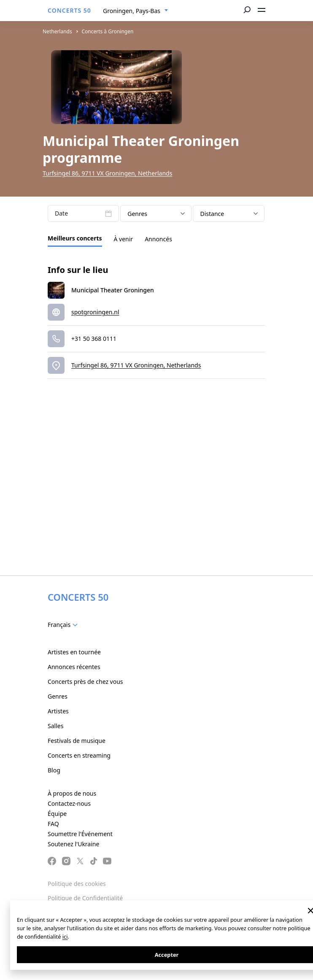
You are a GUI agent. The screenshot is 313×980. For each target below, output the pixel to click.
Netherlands (57, 31)
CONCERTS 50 (69, 10)
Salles (55, 726)
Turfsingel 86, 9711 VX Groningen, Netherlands (107, 173)
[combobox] (136, 11)
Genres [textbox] (137, 214)
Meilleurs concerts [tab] (75, 238)
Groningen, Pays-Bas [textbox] (132, 11)
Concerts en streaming (79, 755)
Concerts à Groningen (107, 31)
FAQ (53, 824)
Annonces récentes (74, 667)
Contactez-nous (69, 803)
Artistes (58, 711)
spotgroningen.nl (95, 312)
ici (65, 937)
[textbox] (64, 625)
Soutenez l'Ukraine (73, 844)
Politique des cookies (77, 884)
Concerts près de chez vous (85, 682)
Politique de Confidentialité (85, 898)
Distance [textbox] (212, 214)
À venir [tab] (124, 239)
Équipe (57, 814)
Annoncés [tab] (158, 239)
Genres (58, 696)
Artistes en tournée (74, 652)
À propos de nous (72, 793)
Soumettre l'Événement (80, 834)
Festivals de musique (77, 741)
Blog (54, 770)
